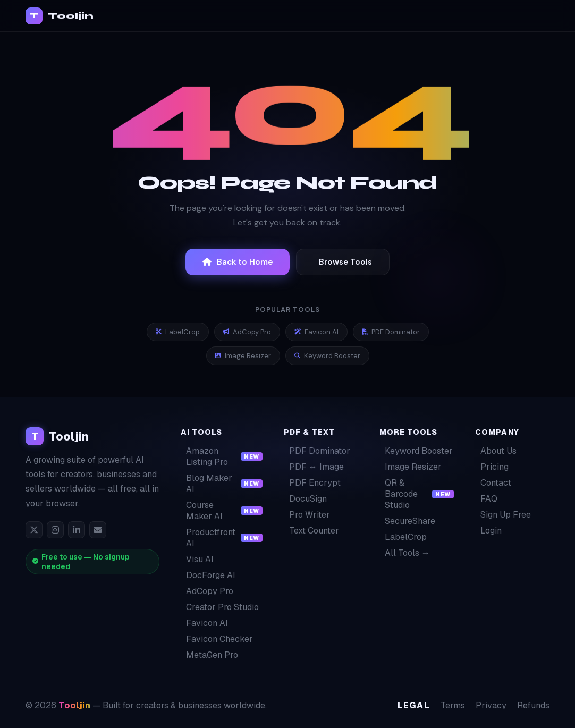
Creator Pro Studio (220, 607)
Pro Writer (307, 515)
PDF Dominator (391, 332)
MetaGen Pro (209, 655)
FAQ (486, 499)
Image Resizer (243, 356)
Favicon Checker (217, 639)
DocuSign (305, 499)
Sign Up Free (503, 515)
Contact (493, 483)
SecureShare (407, 521)
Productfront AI (222, 538)
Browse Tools (345, 262)
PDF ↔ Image (314, 467)
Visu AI (197, 559)
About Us (496, 451)
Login (488, 531)
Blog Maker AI (222, 484)
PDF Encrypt (312, 483)
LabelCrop (178, 332)
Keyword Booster (327, 356)
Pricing (492, 467)
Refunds (533, 705)
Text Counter (311, 531)
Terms (453, 705)
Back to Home (238, 262)
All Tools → (405, 553)
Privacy (491, 705)
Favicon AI (316, 332)
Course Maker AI (222, 511)
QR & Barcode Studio (417, 494)
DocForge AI (208, 575)
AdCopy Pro (247, 332)
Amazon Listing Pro (222, 456)
